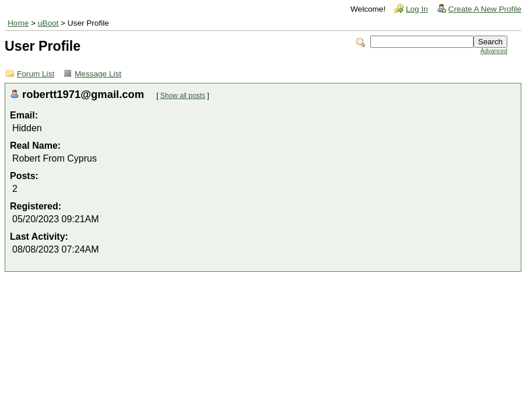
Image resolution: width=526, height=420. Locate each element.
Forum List (36, 74)
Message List (98, 74)
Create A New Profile (485, 9)
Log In (417, 9)
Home (18, 23)
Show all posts (183, 96)
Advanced (494, 51)
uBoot (48, 23)
